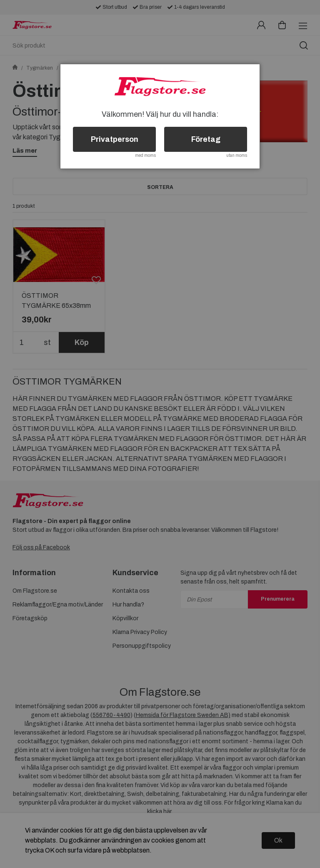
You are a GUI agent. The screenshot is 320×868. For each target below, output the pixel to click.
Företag (206, 139)
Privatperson (115, 139)
